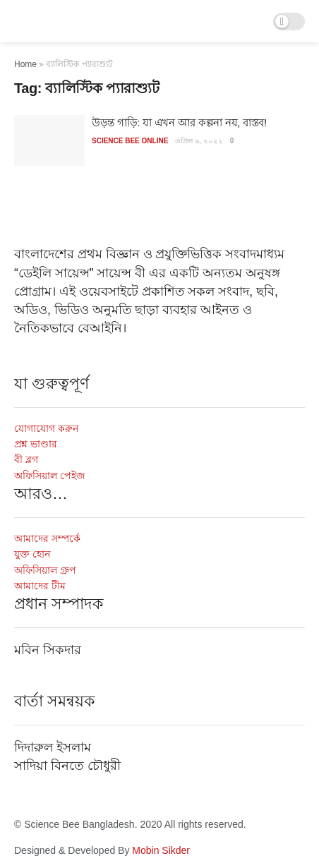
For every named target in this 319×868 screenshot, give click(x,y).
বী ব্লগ (26, 459)
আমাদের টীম (40, 586)
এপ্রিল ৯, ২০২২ (199, 141)
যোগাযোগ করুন (46, 428)
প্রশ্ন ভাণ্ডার (36, 444)
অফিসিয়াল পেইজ (50, 476)
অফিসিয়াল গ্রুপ (45, 570)
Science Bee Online (130, 141)
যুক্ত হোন (32, 554)
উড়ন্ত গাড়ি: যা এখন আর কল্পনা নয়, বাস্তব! (179, 122)
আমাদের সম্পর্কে (47, 538)
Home (25, 64)
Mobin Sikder (161, 850)
